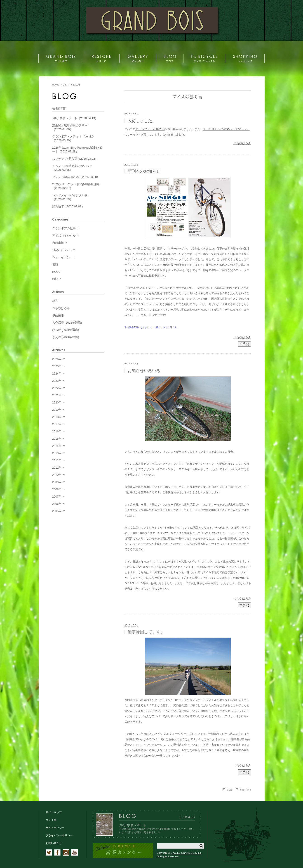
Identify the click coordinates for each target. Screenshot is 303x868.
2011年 (57, 468)
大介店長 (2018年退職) (67, 323)
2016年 (57, 431)
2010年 (57, 475)
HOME (56, 85)
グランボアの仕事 (64, 228)
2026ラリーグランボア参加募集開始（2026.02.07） (76, 186)
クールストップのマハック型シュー (226, 129)
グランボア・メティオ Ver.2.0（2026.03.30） (73, 138)
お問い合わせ (54, 843)
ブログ (66, 85)
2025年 (57, 366)
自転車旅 (58, 243)
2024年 (57, 374)
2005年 (57, 511)
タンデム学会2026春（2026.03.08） (76, 177)
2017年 (57, 424)
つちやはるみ (242, 143)
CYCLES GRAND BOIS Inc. (186, 853)
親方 (55, 301)
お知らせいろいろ (144, 371)
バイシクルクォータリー (170, 734)
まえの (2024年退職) (66, 337)
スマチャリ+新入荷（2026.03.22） (75, 159)
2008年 (57, 489)
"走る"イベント (62, 250)
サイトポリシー (55, 828)
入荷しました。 (142, 121)
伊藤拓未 (58, 315)
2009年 (57, 482)
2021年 (57, 395)
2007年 (57, 497)
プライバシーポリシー (59, 835)
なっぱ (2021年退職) (66, 330)
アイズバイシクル (64, 236)
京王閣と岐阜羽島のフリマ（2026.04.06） (70, 127)
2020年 (57, 402)
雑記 (55, 279)
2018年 (57, 417)
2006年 (57, 504)
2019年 (57, 410)
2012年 (57, 460)
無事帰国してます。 (146, 632)
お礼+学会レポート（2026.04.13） (75, 118)
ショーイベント (62, 257)
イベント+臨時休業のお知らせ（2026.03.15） (72, 168)
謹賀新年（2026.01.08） (68, 206)
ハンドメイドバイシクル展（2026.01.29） (70, 197)
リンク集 (51, 820)
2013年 (57, 453)
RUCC (56, 272)
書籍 (55, 264)
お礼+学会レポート (133, 825)
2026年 (57, 359)
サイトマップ (54, 812)
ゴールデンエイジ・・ (142, 288)
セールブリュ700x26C (150, 129)
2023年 (57, 381)
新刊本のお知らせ (144, 171)
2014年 (57, 446)
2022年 (57, 388)
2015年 (57, 439)
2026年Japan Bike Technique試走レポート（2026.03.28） (77, 149)
